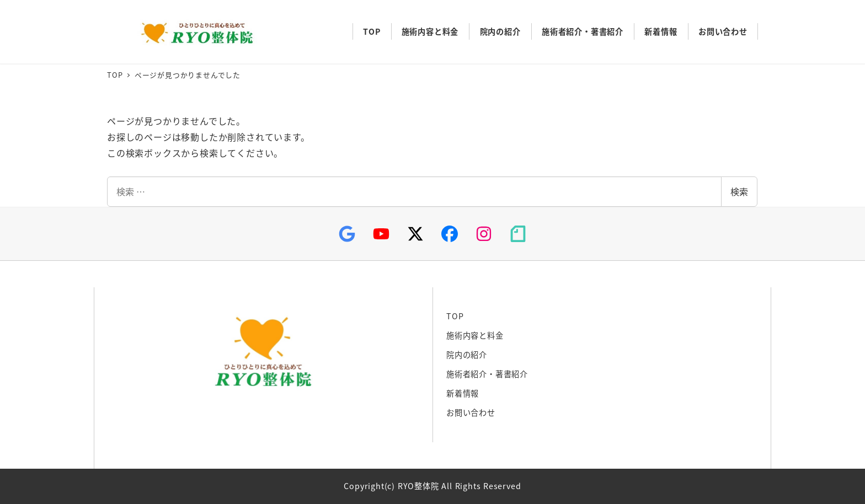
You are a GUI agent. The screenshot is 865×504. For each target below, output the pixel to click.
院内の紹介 (467, 355)
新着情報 (463, 393)
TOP (455, 316)
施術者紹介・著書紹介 (487, 374)
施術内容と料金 (475, 335)
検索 (739, 191)
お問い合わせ (471, 412)
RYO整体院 (194, 32)
